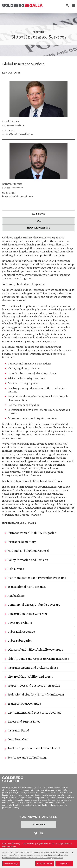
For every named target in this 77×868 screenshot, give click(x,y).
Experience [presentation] (39, 214)
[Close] (73, 854)
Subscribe (39, 825)
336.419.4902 (9, 131)
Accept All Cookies (45, 865)
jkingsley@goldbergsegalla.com (18, 196)
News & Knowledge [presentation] (39, 228)
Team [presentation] (38, 221)
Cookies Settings (11, 865)
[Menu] (72, 6)
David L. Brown (11, 121)
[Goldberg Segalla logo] (22, 6)
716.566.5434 (9, 193)
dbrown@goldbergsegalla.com (17, 134)
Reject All (64, 865)
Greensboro (18, 125)
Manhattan (18, 188)
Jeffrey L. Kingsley (12, 184)
